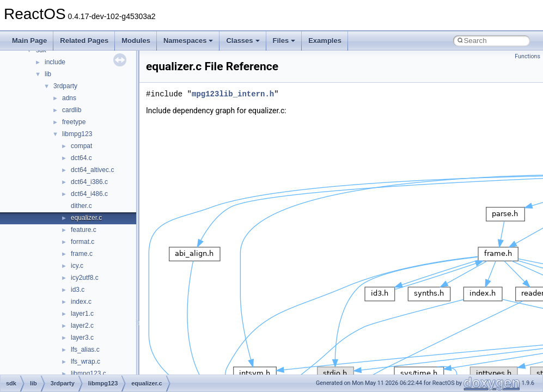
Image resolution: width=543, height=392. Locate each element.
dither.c (81, 206)
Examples (325, 41)
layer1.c (82, 314)
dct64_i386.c (89, 182)
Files (284, 41)
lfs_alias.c (85, 350)
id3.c (78, 290)
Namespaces (188, 41)
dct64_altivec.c (92, 170)
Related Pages (84, 41)
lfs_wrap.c (86, 362)
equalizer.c (86, 218)
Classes (243, 41)
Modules (136, 41)
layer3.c (82, 338)
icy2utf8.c (85, 278)
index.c (81, 302)
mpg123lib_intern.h (233, 94)
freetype (74, 122)
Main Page (29, 41)
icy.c (77, 266)
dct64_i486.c (89, 194)
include (55, 62)
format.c (83, 242)
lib (48, 74)
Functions (527, 56)
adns (69, 98)
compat (81, 146)
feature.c (84, 230)
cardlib (72, 110)
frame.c (82, 254)
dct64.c (81, 158)
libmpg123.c (89, 373)
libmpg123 (77, 134)
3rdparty (65, 86)
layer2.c (82, 326)
